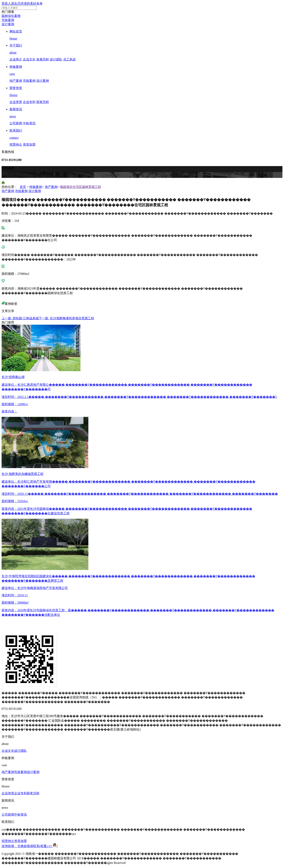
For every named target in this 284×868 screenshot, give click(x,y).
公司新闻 (16, 123)
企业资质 (16, 102)
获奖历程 (43, 102)
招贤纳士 (16, 145)
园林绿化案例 (11, 16)
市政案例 (8, 20)
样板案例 (36, 187)
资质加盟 (29, 145)
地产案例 (16, 81)
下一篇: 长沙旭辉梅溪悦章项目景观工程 (66, 318)
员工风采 (69, 59)
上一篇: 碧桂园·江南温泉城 (20, 318)
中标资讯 (29, 123)
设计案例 (8, 24)
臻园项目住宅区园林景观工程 (80, 187)
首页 (23, 187)
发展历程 (43, 59)
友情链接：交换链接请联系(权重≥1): (29, 846)
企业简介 (16, 59)
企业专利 (29, 102)
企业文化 (29, 59)
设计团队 (56, 59)
